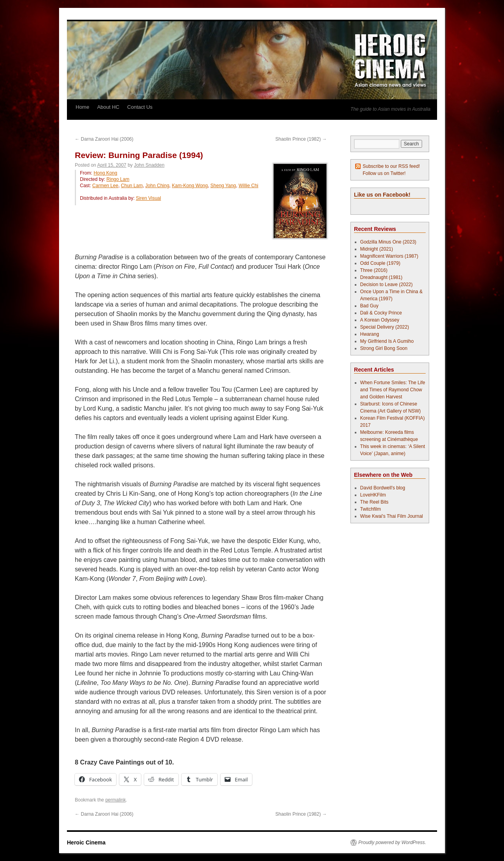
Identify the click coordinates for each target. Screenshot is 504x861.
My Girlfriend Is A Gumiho (387, 341)
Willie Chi (248, 186)
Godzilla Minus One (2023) (388, 242)
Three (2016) (374, 270)
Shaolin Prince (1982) (301, 139)
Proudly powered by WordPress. (392, 842)
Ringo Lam (118, 179)
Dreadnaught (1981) (381, 277)
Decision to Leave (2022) (386, 285)
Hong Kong (106, 173)
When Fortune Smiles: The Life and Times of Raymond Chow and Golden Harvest (393, 390)
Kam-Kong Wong (190, 186)
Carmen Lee (105, 186)
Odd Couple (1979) (380, 263)
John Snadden (149, 165)
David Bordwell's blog (383, 488)
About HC (108, 107)
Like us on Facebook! (382, 195)
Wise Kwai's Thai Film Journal (392, 516)
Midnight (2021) (377, 249)
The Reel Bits (374, 502)
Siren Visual (148, 198)
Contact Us (140, 107)
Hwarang (370, 334)
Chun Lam (132, 186)
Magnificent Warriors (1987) (389, 256)
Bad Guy (370, 306)
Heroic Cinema (86, 842)
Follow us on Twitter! (384, 173)
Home (82, 107)
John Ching (157, 186)
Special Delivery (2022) (385, 327)
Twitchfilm (371, 509)
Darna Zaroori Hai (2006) (104, 139)
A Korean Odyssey (380, 320)
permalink (115, 800)
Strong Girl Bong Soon (384, 348)
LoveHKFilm (373, 495)
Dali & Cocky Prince (381, 313)
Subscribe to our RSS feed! (391, 166)
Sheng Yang (223, 186)
